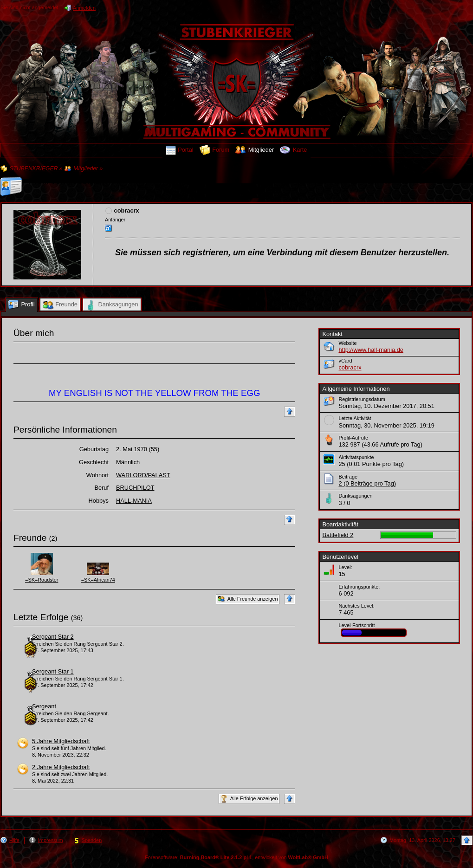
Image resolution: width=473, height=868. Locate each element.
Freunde (30, 538)
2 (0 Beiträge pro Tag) (367, 483)
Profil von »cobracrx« (70, 181)
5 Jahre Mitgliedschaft (61, 741)
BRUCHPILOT (135, 488)
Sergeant (44, 706)
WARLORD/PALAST (143, 475)
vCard (345, 361)
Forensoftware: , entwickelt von (236, 857)
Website (347, 343)
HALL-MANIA (134, 501)
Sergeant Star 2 (53, 637)
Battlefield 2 (338, 535)
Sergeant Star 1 (53, 671)
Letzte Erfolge (41, 617)
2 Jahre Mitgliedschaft (61, 767)
